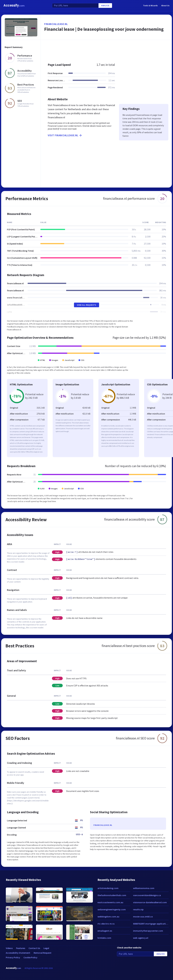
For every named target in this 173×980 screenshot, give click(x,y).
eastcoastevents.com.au (110, 902)
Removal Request (43, 953)
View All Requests (87, 305)
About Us (165, 6)
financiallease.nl (56, 24)
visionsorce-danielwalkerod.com (150, 902)
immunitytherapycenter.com (148, 931)
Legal (46, 948)
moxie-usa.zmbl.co (143, 917)
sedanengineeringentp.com (112, 909)
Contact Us (34, 948)
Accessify (14, 5)
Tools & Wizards (150, 6)
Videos (9, 948)
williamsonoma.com (144, 888)
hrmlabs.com (104, 938)
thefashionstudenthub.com (112, 895)
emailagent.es (105, 931)
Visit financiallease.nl (65, 135)
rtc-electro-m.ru (106, 924)
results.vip (138, 909)
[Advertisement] (106, 50)
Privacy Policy (13, 957)
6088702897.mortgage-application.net (151, 924)
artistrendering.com (108, 888)
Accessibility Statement (18, 953)
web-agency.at (141, 938)
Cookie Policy (30, 957)
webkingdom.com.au (108, 917)
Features (21, 948)
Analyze (105, 6)
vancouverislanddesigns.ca (147, 895)
